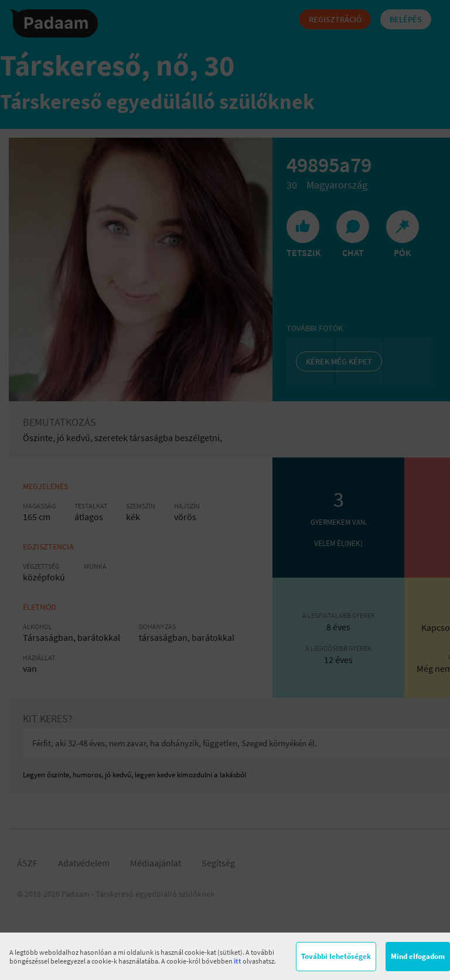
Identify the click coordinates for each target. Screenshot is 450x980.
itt (238, 961)
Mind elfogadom (418, 956)
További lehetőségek (336, 956)
